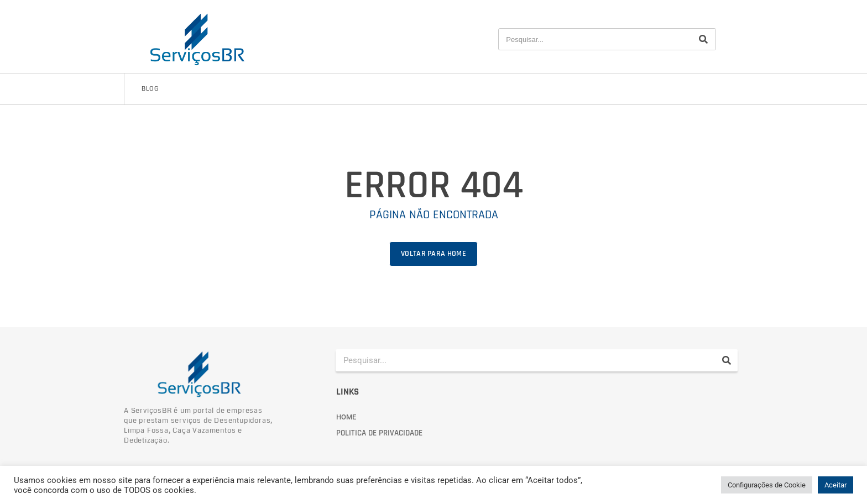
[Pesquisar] (703, 39)
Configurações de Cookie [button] (767, 485)
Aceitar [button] (835, 485)
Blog (150, 89)
